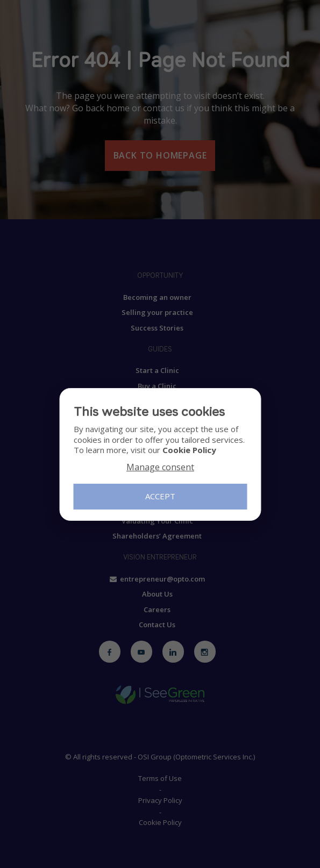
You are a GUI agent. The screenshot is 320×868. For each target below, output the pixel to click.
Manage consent (160, 467)
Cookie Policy (189, 450)
